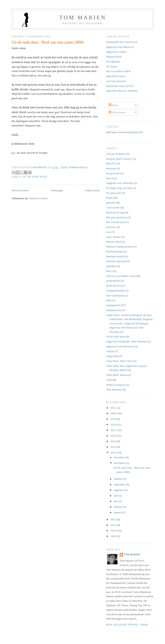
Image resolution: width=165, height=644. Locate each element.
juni (116, 501)
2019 (114, 419)
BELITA (111, 163)
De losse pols (114, 193)
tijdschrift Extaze (116, 76)
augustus (119, 490)
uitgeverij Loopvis (116, 52)
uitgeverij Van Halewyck (120, 47)
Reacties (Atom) (38, 198)
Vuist (109, 380)
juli (116, 496)
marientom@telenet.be (130, 132)
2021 (114, 408)
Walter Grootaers (116, 385)
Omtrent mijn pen (116, 261)
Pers (108, 271)
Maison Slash (114, 57)
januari (118, 512)
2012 (114, 519)
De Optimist (113, 62)
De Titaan (112, 66)
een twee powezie (116, 81)
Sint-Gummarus (115, 295)
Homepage (57, 190)
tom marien (83, 17)
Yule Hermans (114, 390)
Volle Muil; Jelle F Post (119, 361)
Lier (108, 232)
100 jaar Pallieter (116, 154)
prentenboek (113, 281)
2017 (114, 430)
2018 (114, 425)
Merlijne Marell (115, 256)
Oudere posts (92, 190)
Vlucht (110, 351)
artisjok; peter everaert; (119, 159)
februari (119, 507)
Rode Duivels (114, 286)
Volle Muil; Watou (116, 375)
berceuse (111, 168)
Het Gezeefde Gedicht (119, 71)
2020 (114, 413)
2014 (114, 447)
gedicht (110, 203)
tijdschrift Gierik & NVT (120, 86)
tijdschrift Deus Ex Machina (122, 91)
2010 (114, 531)
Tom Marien (132, 555)
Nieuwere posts (20, 190)
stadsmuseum (114, 310)
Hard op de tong (115, 212)
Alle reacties (117, 112)
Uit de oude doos (35, 177)
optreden (111, 266)
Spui (109, 300)
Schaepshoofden (115, 291)
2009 (114, 536)
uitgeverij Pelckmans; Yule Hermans (127, 341)
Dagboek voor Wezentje (120, 183)
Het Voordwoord (115, 222)
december (120, 457)
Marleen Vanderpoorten (119, 247)
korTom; (111, 227)
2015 (114, 441)
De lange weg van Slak (119, 188)
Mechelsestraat (115, 251)
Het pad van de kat (117, 217)
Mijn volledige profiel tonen (127, 625)
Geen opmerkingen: (75, 168)
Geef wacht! (113, 207)
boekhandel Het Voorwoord (121, 42)
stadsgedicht (113, 305)
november (120, 463)
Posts (113, 105)
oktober (118, 479)
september (120, 484)
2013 (114, 452)
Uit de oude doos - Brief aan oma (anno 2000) (48, 42)
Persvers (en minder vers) (120, 276)
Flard (109, 198)
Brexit (110, 178)
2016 (114, 436)
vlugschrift (112, 356)
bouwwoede (113, 173)
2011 (114, 525)
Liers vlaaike (113, 237)
